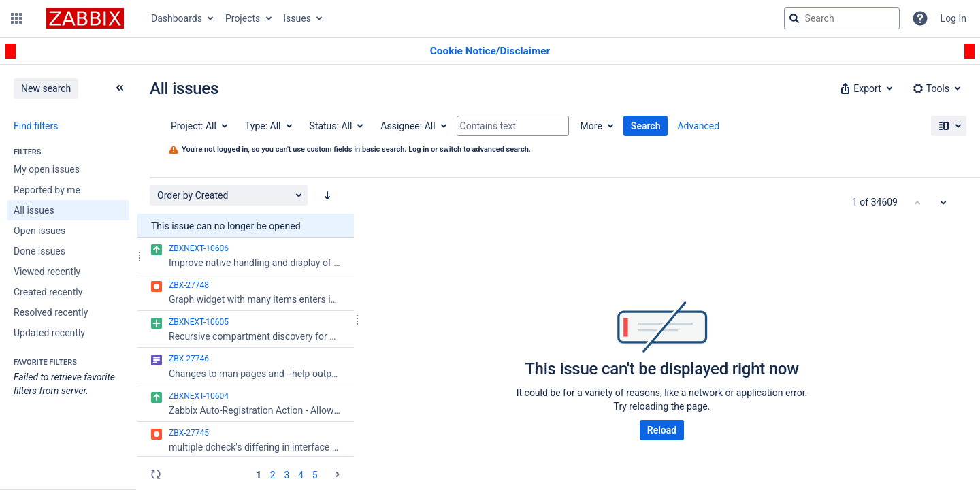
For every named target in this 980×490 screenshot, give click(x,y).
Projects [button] (243, 18)
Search (646, 126)
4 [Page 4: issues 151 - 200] (301, 475)
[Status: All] (336, 126)
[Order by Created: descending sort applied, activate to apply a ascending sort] (327, 195)
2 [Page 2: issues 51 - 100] (273, 475)
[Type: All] (268, 126)
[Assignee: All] (412, 126)
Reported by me (47, 190)
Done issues (39, 251)
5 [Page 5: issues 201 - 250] (315, 475)
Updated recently (49, 333)
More (591, 126)
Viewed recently (47, 272)
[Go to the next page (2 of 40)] (338, 474)
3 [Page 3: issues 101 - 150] (287, 475)
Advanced (698, 126)
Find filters (36, 126)
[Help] (920, 18)
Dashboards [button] (177, 18)
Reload (662, 430)
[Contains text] (513, 126)
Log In (953, 18)
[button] (16, 18)
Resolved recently (51, 312)
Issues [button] (297, 18)
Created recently (48, 292)
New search (46, 88)
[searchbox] (842, 18)
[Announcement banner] (490, 51)
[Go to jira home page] (85, 18)
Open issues (39, 231)
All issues (34, 210)
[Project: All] (198, 126)
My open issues (47, 169)
